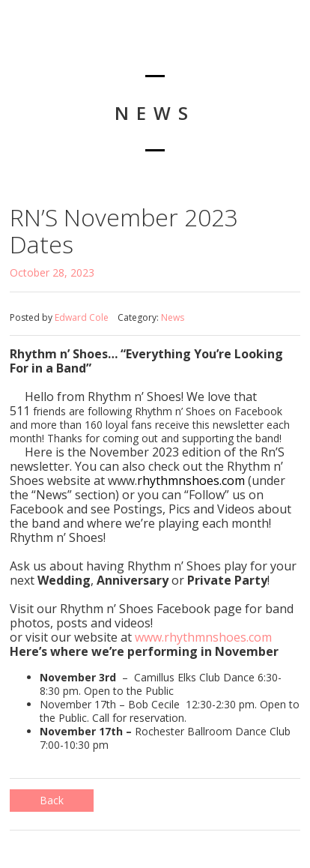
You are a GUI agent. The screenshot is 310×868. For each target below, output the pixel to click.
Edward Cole (82, 317)
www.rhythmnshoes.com (203, 637)
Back (52, 800)
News (173, 317)
